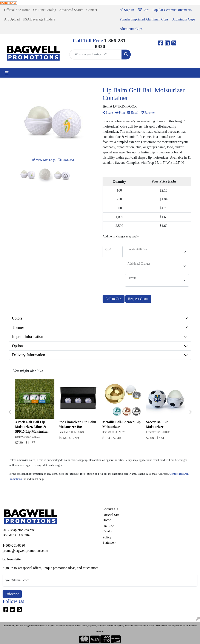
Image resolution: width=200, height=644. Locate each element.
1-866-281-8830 (14, 545)
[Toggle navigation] (7, 73)
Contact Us (110, 509)
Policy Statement (109, 540)
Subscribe (12, 594)
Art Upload (12, 19)
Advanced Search (71, 10)
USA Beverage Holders (39, 19)
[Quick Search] (95, 55)
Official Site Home (17, 10)
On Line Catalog (45, 10)
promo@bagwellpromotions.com (25, 551)
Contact (92, 10)
